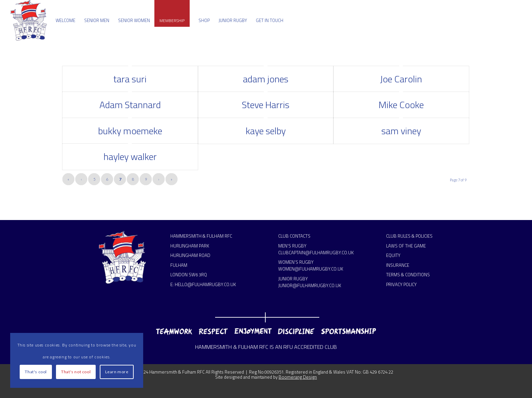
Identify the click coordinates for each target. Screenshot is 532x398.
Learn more (117, 372)
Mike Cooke (401, 105)
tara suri (130, 79)
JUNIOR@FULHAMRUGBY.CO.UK (310, 285)
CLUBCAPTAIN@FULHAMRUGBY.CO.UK (316, 253)
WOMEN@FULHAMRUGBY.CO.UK (311, 269)
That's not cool (76, 372)
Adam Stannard (130, 105)
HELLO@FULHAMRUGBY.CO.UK (205, 284)
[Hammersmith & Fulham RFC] (29, 20)
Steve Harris (266, 105)
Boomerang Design (298, 377)
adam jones (266, 79)
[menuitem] (65, 20)
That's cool (36, 372)
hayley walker (130, 156)
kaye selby (266, 131)
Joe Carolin (401, 79)
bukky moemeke (130, 131)
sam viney (401, 131)
